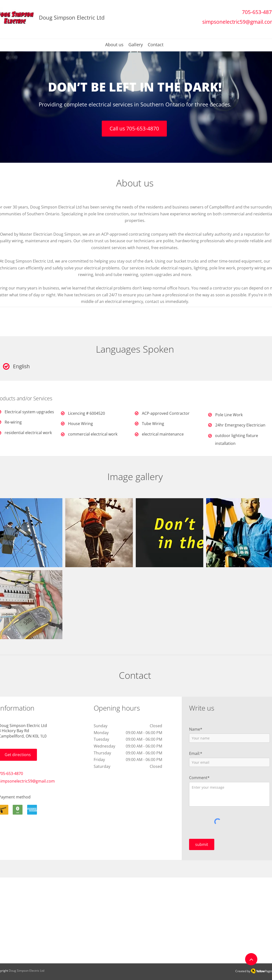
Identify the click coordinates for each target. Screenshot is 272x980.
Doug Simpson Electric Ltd (27, 971)
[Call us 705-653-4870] (134, 129)
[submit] (202, 844)
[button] (99, 533)
